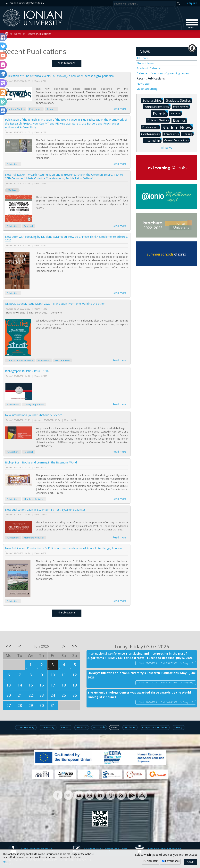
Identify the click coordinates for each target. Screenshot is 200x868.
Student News (146, 63)
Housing (188, 134)
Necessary (153, 861)
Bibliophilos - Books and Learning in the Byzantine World (41, 462)
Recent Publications (151, 78)
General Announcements (20, 360)
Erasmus (180, 120)
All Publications (67, 63)
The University (26, 727)
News (17, 34)
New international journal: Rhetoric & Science (34, 415)
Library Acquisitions (34, 404)
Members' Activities (34, 499)
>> (75, 646)
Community (48, 727)
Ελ (191, 3)
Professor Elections (159, 120)
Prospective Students (155, 727)
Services (82, 727)
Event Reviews (182, 106)
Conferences (151, 134)
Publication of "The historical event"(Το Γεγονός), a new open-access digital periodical (60, 76)
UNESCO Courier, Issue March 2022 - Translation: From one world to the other (55, 304)
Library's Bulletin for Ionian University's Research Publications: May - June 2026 (142, 675)
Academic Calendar (149, 68)
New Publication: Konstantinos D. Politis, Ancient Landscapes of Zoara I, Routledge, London (63, 548)
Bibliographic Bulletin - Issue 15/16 (27, 371)
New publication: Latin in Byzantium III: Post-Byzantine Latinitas (45, 510)
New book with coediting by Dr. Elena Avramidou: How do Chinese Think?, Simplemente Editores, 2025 (66, 239)
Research (51, 109)
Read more (120, 109)
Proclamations (151, 127)
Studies (65, 727)
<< (9, 646)
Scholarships (153, 100)
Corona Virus (172, 134)
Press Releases (63, 360)
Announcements (158, 107)
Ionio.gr (178, 727)
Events (160, 113)
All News (142, 58)
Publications (36, 109)
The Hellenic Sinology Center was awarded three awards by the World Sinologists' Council (139, 695)
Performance (172, 861)
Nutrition (176, 113)
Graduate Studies (16, 109)
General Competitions (177, 140)
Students (130, 727)
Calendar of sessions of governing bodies (163, 73)
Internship (153, 140)
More (6, 862)
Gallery (12, 190)
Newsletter (144, 84)
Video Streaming (147, 89)
